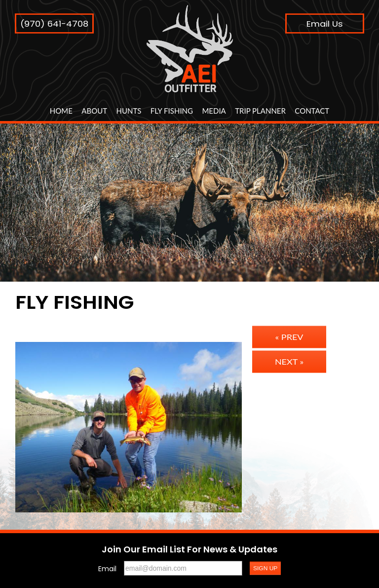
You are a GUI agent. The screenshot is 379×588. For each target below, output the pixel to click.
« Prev (289, 337)
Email (107, 569)
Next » (289, 362)
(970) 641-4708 (54, 24)
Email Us (325, 24)
